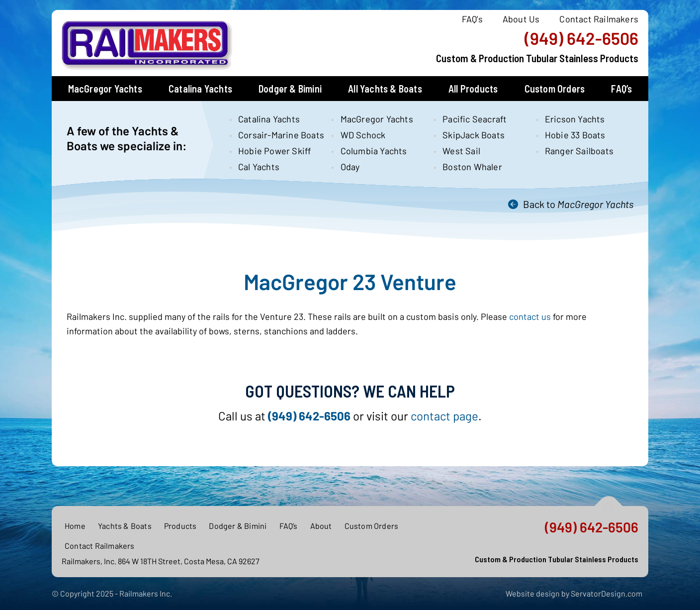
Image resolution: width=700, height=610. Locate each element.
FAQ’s (472, 19)
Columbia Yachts (374, 151)
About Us (521, 19)
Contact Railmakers (599, 19)
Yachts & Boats (125, 526)
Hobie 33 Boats (575, 135)
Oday (350, 167)
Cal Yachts (259, 167)
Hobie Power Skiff (274, 151)
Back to (578, 204)
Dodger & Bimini (290, 89)
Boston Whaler (472, 167)
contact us (530, 316)
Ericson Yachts (575, 119)
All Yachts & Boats (385, 89)
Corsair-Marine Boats (276, 135)
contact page (444, 416)
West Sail (461, 151)
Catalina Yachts (200, 89)
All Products (473, 89)
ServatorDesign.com (607, 593)
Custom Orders (555, 89)
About (321, 526)
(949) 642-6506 (581, 38)
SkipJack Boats (474, 135)
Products (180, 526)
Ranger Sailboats (579, 151)
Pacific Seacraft (475, 119)
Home (75, 526)
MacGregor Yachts (105, 89)
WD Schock (363, 135)
